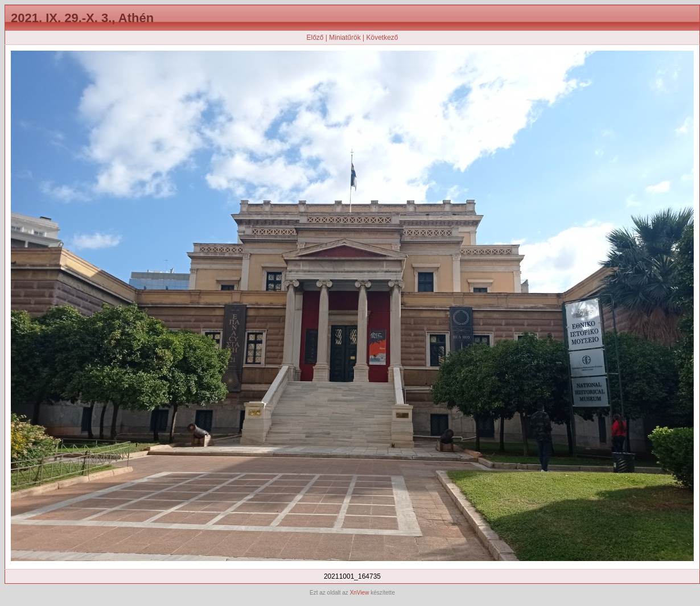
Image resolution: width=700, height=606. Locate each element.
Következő (382, 38)
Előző (315, 38)
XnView (360, 593)
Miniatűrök (345, 38)
